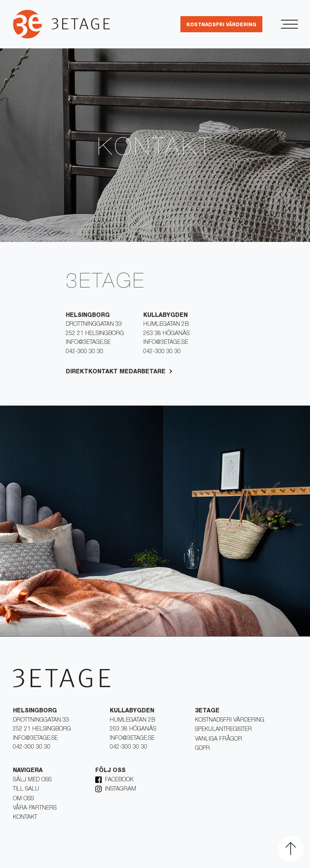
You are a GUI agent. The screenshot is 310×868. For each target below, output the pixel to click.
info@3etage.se (88, 343)
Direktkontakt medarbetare (116, 372)
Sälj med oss (32, 780)
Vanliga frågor (219, 739)
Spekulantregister (223, 730)
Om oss (23, 799)
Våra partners (35, 808)
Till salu (26, 789)
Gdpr (202, 749)
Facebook (119, 780)
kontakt (25, 818)
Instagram (120, 789)
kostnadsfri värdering (221, 25)
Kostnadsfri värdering (230, 720)
